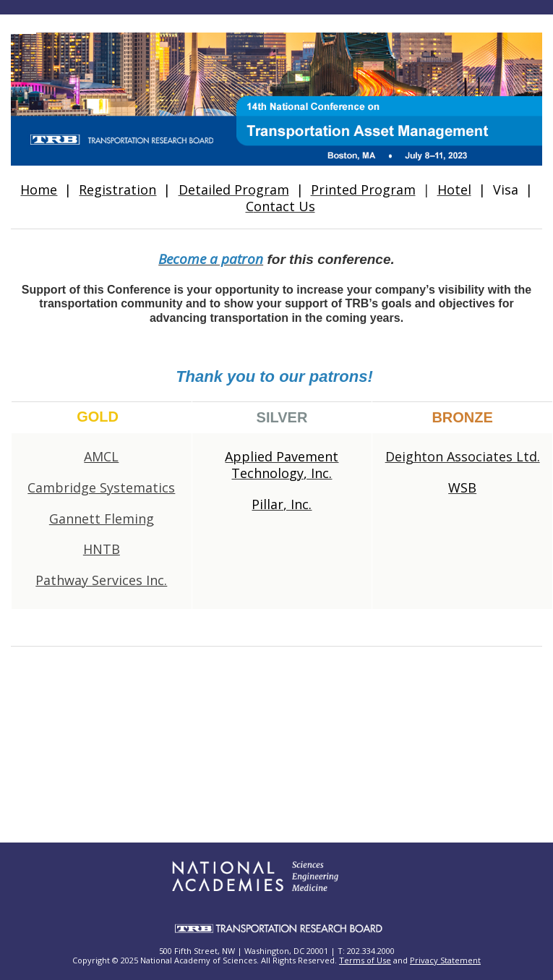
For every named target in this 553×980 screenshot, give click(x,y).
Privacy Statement (445, 960)
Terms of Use (365, 960)
